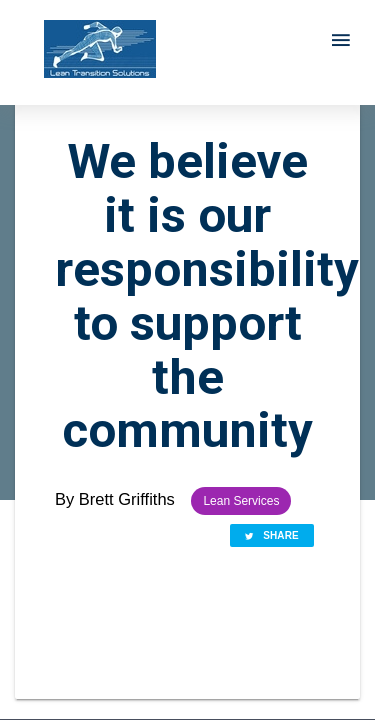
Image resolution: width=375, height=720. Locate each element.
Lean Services (241, 501)
